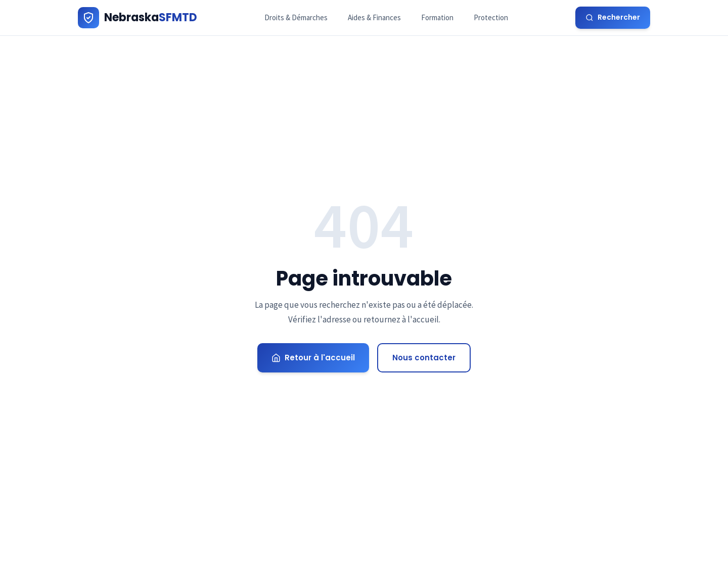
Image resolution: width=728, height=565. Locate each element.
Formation (437, 17)
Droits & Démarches (296, 17)
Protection (491, 17)
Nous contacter (424, 358)
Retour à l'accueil (313, 358)
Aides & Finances (374, 17)
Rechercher (613, 17)
